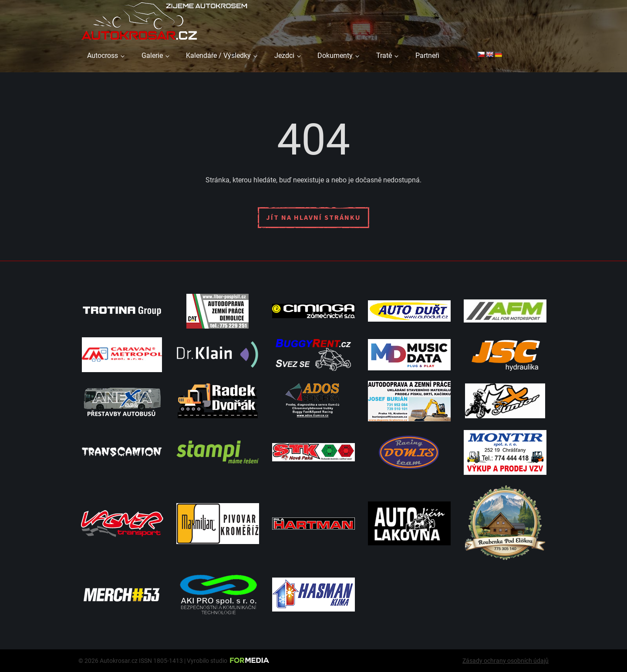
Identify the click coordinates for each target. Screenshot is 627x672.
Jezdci (284, 55)
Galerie (152, 55)
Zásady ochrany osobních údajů (506, 661)
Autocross (103, 55)
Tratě (384, 55)
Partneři (427, 55)
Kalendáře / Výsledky (218, 55)
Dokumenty (335, 55)
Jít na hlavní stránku (313, 217)
